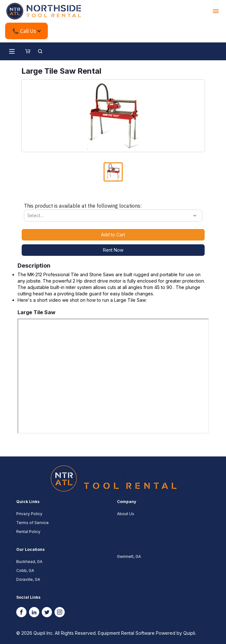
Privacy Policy (29, 514)
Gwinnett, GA (129, 556)
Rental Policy (28, 532)
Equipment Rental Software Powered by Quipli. (147, 633)
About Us (126, 514)
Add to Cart (113, 235)
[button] (216, 11)
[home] (44, 11)
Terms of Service (33, 523)
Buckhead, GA (29, 562)
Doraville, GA (28, 579)
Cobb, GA (25, 570)
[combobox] (28, 216)
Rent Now (113, 250)
